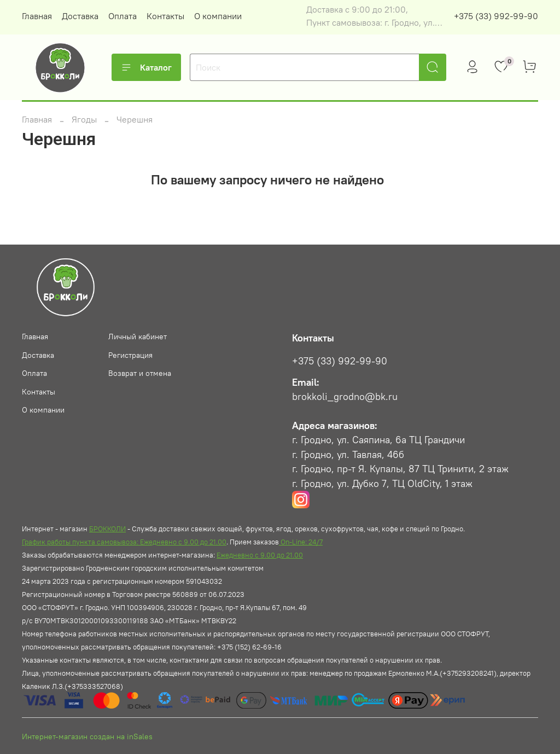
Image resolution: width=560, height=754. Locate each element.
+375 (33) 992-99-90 (496, 16)
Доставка (80, 16)
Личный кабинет (138, 337)
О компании (218, 16)
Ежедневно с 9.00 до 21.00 (260, 555)
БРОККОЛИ (107, 529)
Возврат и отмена (140, 373)
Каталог (146, 67)
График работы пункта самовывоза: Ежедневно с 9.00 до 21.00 (124, 542)
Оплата (122, 16)
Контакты (165, 16)
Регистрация (130, 355)
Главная (37, 16)
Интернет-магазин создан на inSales (87, 736)
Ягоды (84, 119)
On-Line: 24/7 (301, 542)
